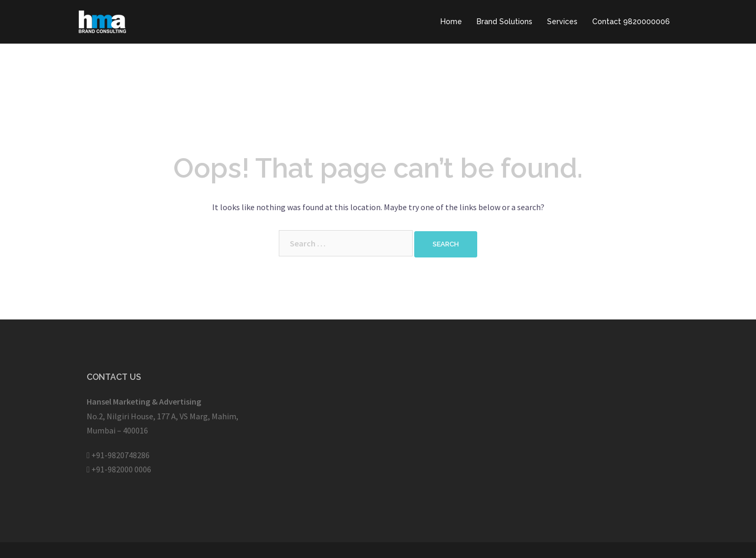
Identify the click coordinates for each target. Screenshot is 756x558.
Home (451, 22)
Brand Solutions (505, 22)
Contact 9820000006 (631, 22)
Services (562, 22)
